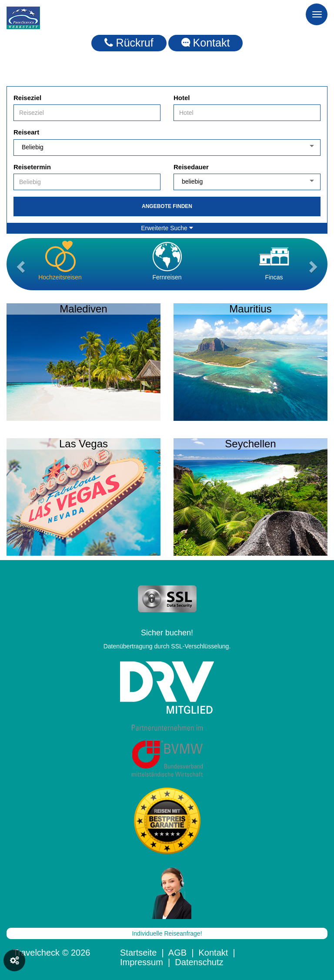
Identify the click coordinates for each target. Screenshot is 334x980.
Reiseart (26, 132)
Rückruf (129, 43)
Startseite (138, 953)
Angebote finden (167, 206)
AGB (177, 953)
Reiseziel (27, 98)
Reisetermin (32, 167)
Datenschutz (199, 962)
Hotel (182, 98)
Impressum (142, 962)
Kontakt (206, 43)
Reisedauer (191, 167)
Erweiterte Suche (167, 228)
